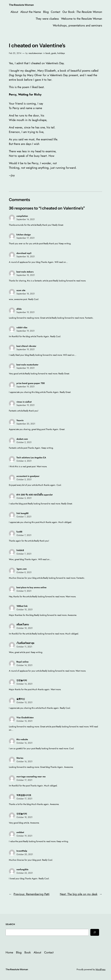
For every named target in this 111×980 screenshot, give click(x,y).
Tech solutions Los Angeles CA (31, 458)
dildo (19, 309)
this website (22, 739)
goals (54, 53)
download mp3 (24, 253)
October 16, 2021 (24, 743)
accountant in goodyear (28, 476)
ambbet (20, 832)
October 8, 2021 (24, 572)
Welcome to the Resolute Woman (82, 19)
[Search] (95, 932)
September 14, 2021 (26, 219)
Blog (46, 12)
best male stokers (25, 272)
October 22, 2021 (25, 873)
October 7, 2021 (24, 517)
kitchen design (24, 235)
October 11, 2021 (24, 647)
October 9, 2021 (24, 591)
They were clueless (47, 19)
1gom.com (22, 569)
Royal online (22, 662)
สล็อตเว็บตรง (23, 625)
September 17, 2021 (25, 238)
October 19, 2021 (24, 836)
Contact (55, 12)
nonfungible (22, 869)
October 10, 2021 (25, 609)
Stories (20, 758)
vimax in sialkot (24, 402)
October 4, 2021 (24, 461)
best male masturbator (27, 365)
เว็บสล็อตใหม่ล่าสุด (25, 643)
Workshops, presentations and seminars (77, 25)
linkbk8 (20, 550)
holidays (61, 53)
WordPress (100, 969)
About (14, 12)
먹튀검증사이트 (24, 795)
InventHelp (22, 851)
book (48, 53)
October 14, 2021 (24, 665)
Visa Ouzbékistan (25, 717)
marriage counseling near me (31, 777)
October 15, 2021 (24, 702)
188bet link (22, 606)
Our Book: (82, 12)
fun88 (19, 532)
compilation (22, 216)
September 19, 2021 (25, 312)
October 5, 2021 (24, 479)
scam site (21, 290)
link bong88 (22, 513)
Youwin (20, 420)
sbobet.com (22, 439)
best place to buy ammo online (31, 587)
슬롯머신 (21, 699)
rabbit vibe (22, 327)
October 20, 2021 (25, 854)
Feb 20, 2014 (15, 53)
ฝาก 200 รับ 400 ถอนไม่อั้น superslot (34, 495)
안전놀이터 (22, 680)
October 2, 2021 (24, 442)
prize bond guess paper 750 (31, 383)
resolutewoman (35, 53)
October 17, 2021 (24, 780)
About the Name (31, 12)
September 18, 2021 (26, 256)
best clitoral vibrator (26, 346)
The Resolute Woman (21, 5)
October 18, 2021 (24, 817)
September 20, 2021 (26, 424)
